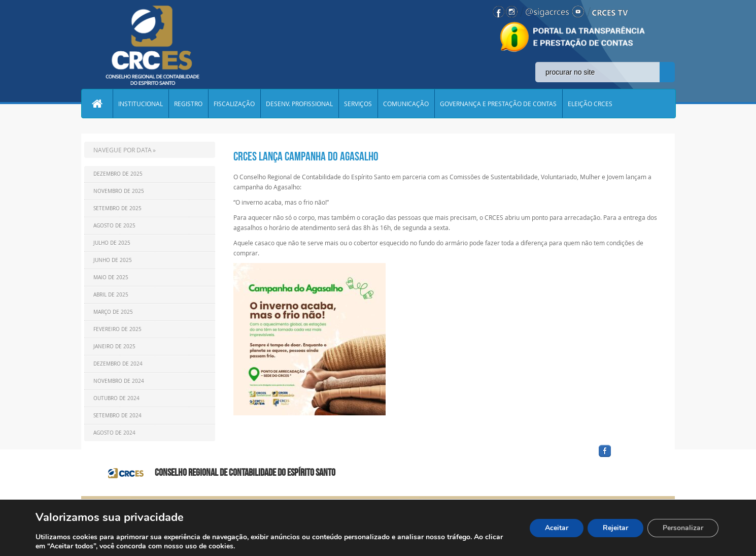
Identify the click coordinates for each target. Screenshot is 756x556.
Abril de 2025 (111, 295)
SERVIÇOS (358, 104)
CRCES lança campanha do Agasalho (306, 156)
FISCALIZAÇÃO (234, 104)
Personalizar (683, 528)
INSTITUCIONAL (141, 104)
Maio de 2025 (111, 277)
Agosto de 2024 (114, 433)
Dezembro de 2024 (118, 364)
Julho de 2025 (112, 243)
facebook (629, 457)
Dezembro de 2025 (118, 174)
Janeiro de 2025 (114, 347)
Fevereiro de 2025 (117, 329)
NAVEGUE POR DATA (123, 150)
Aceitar (557, 528)
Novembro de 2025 (119, 191)
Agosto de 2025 (114, 226)
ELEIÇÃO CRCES (590, 104)
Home (97, 104)
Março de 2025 (113, 312)
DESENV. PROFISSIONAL (299, 104)
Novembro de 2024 (119, 381)
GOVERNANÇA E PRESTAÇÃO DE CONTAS (498, 104)
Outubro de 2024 (116, 398)
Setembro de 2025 (117, 208)
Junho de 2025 (113, 260)
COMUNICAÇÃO (406, 104)
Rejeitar (615, 528)
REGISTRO (188, 104)
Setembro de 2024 (117, 416)
